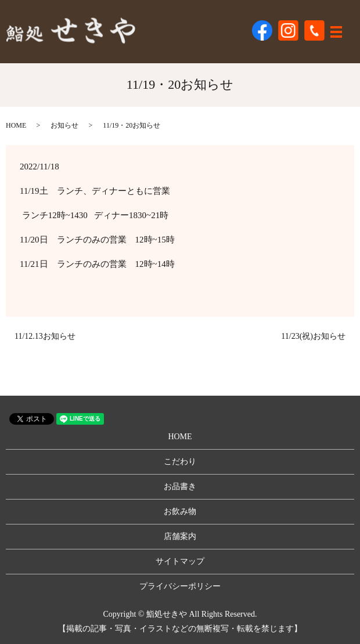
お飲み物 (180, 511)
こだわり (180, 462)
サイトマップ (180, 561)
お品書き (180, 486)
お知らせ (64, 125)
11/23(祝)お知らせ (313, 336)
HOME (16, 125)
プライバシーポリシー (180, 586)
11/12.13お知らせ (45, 336)
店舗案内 (180, 536)
